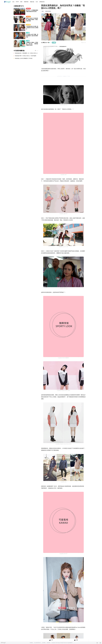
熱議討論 (32, 2)
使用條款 (31, 643)
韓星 (21, 2)
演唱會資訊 (42, 2)
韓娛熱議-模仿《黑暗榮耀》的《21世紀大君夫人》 (27, 53)
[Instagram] (100, 643)
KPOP (17, 2)
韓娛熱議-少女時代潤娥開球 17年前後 (24, 58)
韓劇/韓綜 (26, 2)
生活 (37, 2)
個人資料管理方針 (38, 643)
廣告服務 (48, 643)
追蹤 (54, 43)
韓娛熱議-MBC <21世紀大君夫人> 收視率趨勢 (26, 56)
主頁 (13, 2)
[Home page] (7, 2)
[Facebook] (97, 643)
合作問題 (44, 643)
